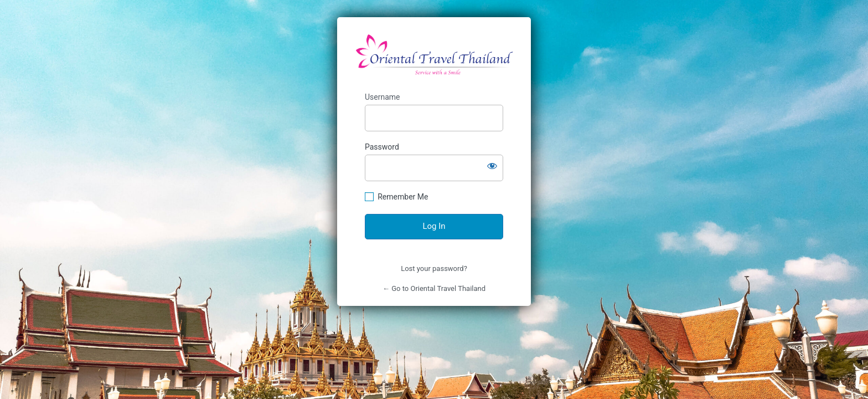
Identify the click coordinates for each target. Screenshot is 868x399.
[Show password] (492, 166)
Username (383, 97)
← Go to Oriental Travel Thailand (434, 288)
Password (382, 147)
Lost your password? (434, 268)
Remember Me (403, 197)
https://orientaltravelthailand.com (434, 55)
